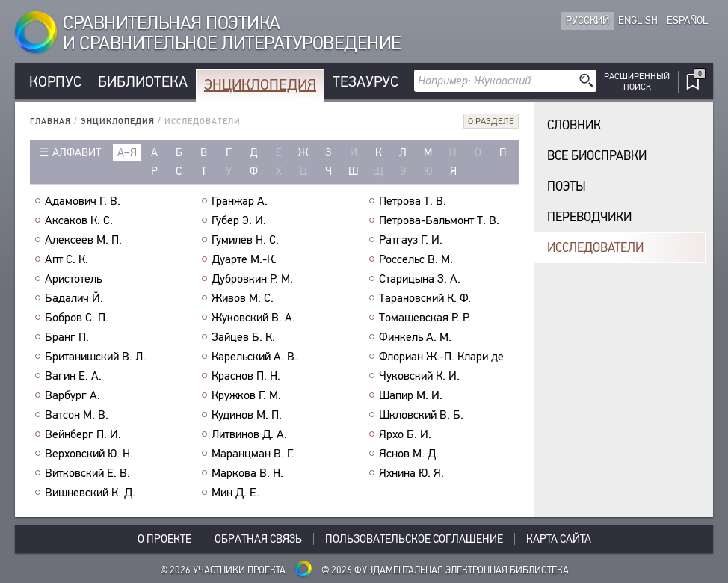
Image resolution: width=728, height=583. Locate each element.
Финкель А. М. (415, 337)
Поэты (567, 186)
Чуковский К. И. (419, 376)
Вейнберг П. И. (83, 434)
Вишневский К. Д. (90, 493)
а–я (127, 152)
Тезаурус (365, 82)
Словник (574, 125)
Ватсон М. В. (77, 415)
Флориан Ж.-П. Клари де (441, 357)
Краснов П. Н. (246, 376)
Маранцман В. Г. (253, 454)
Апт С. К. (67, 259)
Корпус (55, 82)
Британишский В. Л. (95, 357)
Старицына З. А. (420, 279)
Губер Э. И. (239, 220)
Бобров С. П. (77, 318)
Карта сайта (559, 539)
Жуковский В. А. (253, 318)
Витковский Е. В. (87, 473)
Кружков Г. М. (246, 395)
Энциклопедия (260, 85)
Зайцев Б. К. (243, 337)
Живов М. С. (243, 298)
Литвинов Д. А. (249, 434)
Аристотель (73, 279)
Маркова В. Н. (247, 473)
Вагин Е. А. (73, 376)
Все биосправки (597, 156)
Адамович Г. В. (83, 201)
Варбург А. (73, 395)
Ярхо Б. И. (405, 434)
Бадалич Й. (74, 298)
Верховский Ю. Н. (89, 454)
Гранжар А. (240, 201)
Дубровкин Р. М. (252, 279)
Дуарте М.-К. (244, 259)
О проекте (164, 539)
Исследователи (595, 248)
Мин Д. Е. (235, 493)
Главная (50, 121)
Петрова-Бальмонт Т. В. (439, 220)
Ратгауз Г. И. (411, 240)
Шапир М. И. (411, 395)
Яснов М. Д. (409, 454)
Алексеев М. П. (83, 240)
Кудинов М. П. (247, 415)
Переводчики (589, 217)
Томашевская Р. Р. (425, 318)
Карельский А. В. (255, 357)
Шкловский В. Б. (421, 415)
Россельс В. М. (416, 259)
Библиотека (143, 82)
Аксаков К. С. (79, 220)
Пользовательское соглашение (414, 539)
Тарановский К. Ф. (425, 298)
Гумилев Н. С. (245, 240)
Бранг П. (67, 337)
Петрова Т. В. (413, 201)
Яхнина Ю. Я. (411, 473)
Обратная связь (258, 539)
